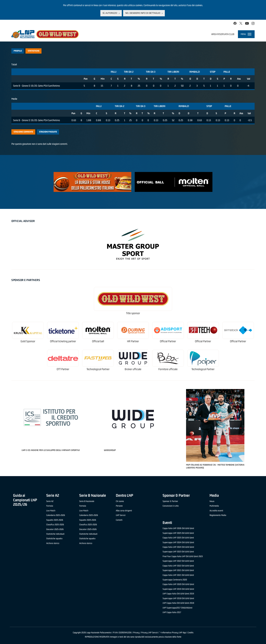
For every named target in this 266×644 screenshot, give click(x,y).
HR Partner (133, 341)
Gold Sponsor (28, 341)
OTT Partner (63, 369)
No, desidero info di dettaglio (143, 13)
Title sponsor (133, 313)
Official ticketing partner (63, 341)
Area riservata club (223, 34)
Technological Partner (98, 369)
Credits (190, 633)
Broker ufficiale (133, 369)
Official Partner (168, 341)
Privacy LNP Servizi (149, 633)
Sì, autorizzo (110, 13)
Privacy (136, 633)
